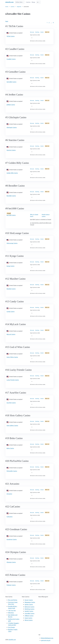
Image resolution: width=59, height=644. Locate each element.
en (38, 2)
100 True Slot (12, 610)
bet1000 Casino (11, 215)
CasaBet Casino (11, 59)
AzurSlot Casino (11, 403)
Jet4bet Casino (11, 105)
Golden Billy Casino (12, 173)
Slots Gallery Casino (12, 426)
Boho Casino (10, 448)
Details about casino (46, 215)
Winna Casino (29, 620)
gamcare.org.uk (46, 640)
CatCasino (10, 517)
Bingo (33, 2)
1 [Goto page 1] (47, 23)
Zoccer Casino (29, 600)
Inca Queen (11, 627)
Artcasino (9, 494)
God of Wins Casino (12, 357)
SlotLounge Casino (12, 243)
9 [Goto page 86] (53, 23)
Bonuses (32, 32)
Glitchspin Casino (12, 127)
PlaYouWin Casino (12, 471)
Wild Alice (11, 613)
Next (7, 21)
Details (42, 32)
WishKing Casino (29, 609)
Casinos (28, 2)
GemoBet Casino (11, 82)
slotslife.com (12, 640)
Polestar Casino (11, 585)
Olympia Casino (11, 562)
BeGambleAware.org (47, 638)
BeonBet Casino (11, 196)
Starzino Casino (11, 150)
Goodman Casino (12, 539)
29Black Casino (29, 616)
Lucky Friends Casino (13, 380)
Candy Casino (11, 312)
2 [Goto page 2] (49, 23)
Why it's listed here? (34, 215)
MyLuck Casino (11, 334)
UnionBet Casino (29, 613)
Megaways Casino (30, 602)
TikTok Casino (11, 36)
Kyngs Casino (11, 266)
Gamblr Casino (29, 611)
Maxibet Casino (11, 289)
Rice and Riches (13, 600)
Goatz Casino (28, 618)
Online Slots (19, 2)
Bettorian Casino (29, 607)
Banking (37, 32)
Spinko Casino (29, 604)
